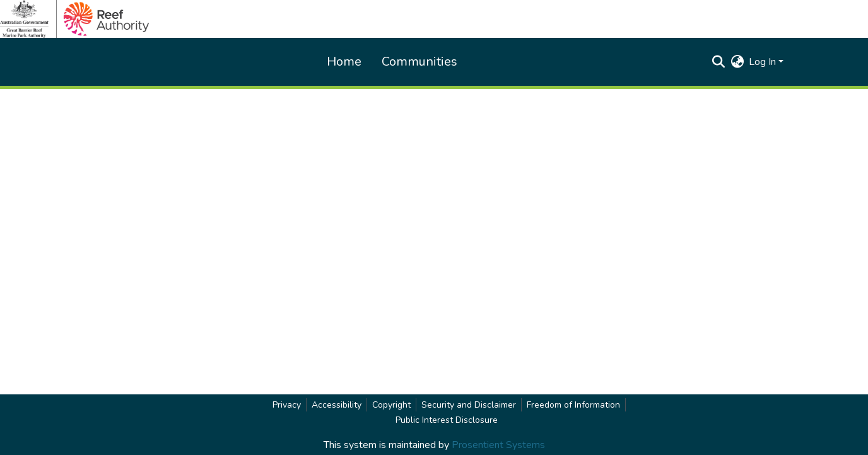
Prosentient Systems (498, 445)
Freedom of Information (573, 405)
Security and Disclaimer (469, 405)
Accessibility (337, 405)
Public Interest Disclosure (447, 420)
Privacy (287, 405)
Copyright (391, 405)
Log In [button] (764, 62)
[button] (718, 62)
